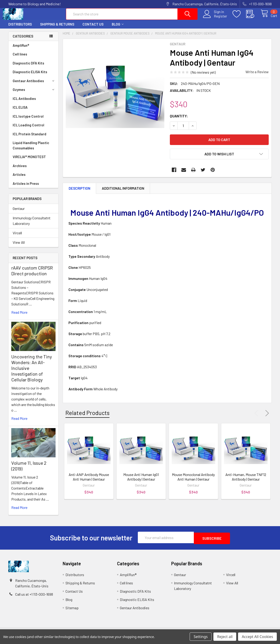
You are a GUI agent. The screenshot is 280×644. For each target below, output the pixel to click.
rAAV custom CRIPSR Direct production (32, 275)
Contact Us (93, 28)
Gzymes (34, 94)
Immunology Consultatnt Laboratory (32, 225)
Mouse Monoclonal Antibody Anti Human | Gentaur (193, 481)
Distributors (20, 28)
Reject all (225, 637)
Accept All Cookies (257, 637)
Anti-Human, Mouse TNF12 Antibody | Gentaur (246, 481)
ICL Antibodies (24, 103)
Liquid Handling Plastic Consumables (31, 149)
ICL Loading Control (28, 129)
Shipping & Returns (57, 28)
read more (19, 316)
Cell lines (20, 58)
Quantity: (179, 120)
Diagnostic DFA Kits (28, 67)
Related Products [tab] (87, 417)
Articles (19, 179)
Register (215, 19)
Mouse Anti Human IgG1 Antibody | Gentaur (141, 481)
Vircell (17, 237)
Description (80, 192)
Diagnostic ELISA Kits (30, 76)
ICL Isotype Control (28, 120)
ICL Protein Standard (29, 138)
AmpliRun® (21, 49)
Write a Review (257, 76)
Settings (201, 637)
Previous (257, 417)
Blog (118, 28)
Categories (23, 40)
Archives (20, 170)
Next (266, 417)
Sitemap (72, 611)
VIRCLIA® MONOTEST (29, 161)
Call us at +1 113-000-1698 (34, 597)
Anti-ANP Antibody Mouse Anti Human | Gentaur (89, 481)
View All (19, 246)
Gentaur (19, 213)
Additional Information (123, 192)
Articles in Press (26, 188)
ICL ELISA (20, 111)
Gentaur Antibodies (34, 85)
